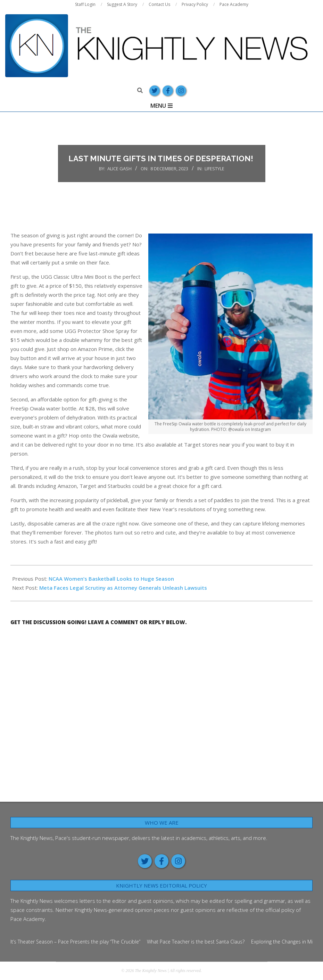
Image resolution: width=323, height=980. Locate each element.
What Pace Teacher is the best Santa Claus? (196, 942)
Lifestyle (214, 169)
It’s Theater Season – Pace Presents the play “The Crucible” (75, 942)
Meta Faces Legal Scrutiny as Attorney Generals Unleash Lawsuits (124, 588)
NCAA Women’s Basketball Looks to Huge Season (111, 579)
